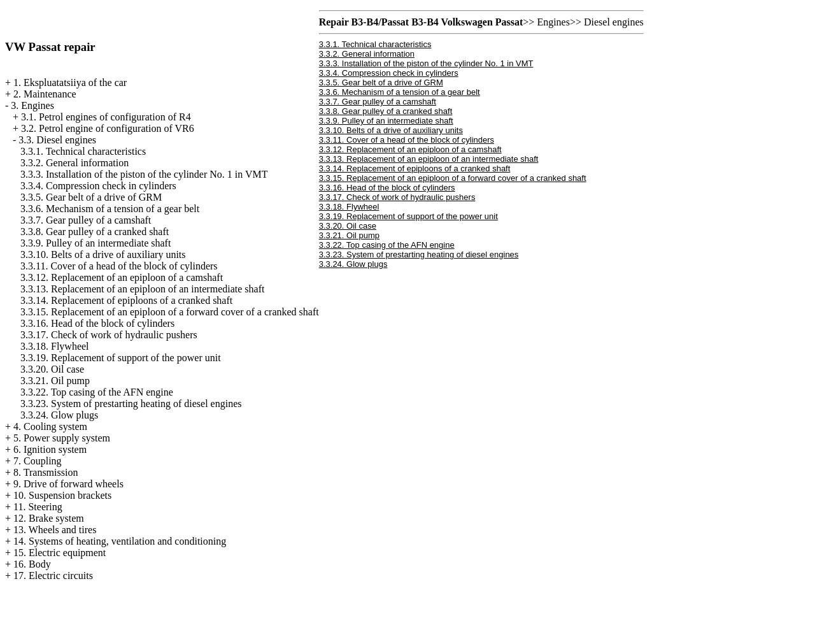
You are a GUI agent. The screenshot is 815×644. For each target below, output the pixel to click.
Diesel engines (614, 22)
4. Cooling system (50, 426)
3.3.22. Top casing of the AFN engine (97, 392)
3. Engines (32, 105)
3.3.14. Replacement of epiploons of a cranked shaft (126, 300)
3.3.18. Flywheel (55, 346)
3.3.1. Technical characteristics (83, 151)
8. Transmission (46, 472)
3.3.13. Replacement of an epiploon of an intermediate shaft (142, 289)
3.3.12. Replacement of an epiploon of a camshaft (122, 277)
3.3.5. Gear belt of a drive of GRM (91, 197)
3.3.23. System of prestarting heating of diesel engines (131, 404)
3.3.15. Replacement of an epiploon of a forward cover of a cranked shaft (170, 312)
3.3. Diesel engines (57, 140)
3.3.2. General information (74, 163)
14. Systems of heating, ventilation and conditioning (120, 541)
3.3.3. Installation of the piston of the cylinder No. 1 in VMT (144, 174)
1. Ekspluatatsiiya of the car (70, 82)
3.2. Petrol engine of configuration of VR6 (108, 128)
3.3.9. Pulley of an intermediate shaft (96, 243)
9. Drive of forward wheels (68, 484)
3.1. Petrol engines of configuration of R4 (106, 117)
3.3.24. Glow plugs (59, 415)
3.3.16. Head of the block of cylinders (97, 323)
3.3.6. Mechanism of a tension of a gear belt (110, 209)
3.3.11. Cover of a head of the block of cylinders (119, 266)
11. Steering (38, 507)
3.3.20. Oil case (52, 369)
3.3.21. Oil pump (55, 381)
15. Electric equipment (60, 553)
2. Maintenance (45, 94)
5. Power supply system (62, 438)
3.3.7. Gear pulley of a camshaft (86, 220)
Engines (553, 22)
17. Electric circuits (53, 576)
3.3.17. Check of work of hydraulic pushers (109, 335)
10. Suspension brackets (62, 495)
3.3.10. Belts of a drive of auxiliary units (103, 254)
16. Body (32, 564)
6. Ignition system (50, 449)
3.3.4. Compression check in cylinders (98, 186)
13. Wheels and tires (55, 530)
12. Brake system (49, 518)
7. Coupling (38, 461)
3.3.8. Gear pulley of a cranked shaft (95, 232)
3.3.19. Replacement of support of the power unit (121, 358)
